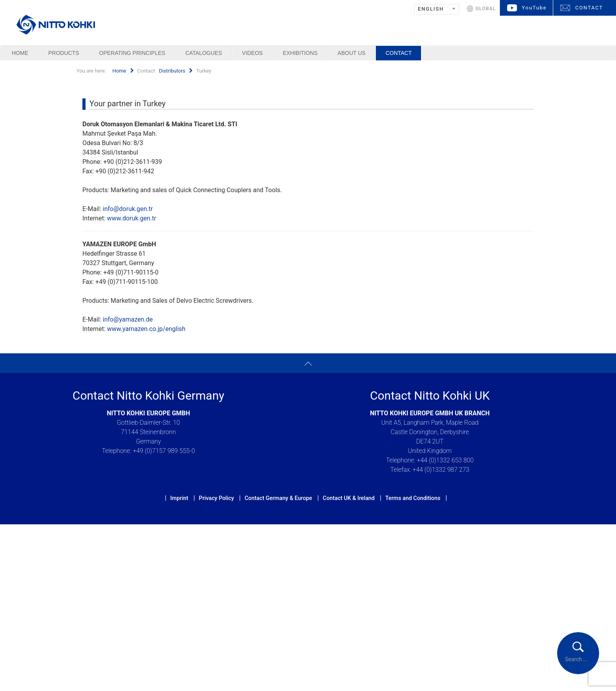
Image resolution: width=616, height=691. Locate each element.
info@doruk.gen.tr (128, 209)
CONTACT (589, 8)
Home (20, 53)
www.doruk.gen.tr (132, 218)
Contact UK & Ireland (349, 498)
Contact (399, 53)
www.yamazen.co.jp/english (146, 329)
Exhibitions (300, 53)
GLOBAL (486, 9)
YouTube (534, 8)
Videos (252, 53)
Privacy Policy (216, 498)
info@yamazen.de (128, 319)
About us (351, 53)
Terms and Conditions (413, 498)
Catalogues (204, 53)
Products (64, 53)
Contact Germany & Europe (278, 498)
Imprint (179, 498)
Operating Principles (132, 53)
